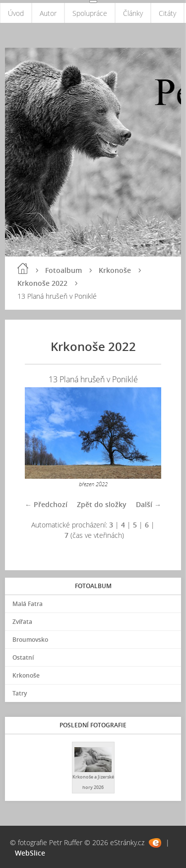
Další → (149, 504)
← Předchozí (46, 504)
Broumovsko (30, 640)
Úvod (16, 13)
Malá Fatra (28, 604)
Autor (48, 13)
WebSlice (30, 853)
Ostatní (23, 657)
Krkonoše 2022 (42, 283)
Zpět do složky (102, 504)
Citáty (167, 13)
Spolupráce (90, 13)
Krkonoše (115, 270)
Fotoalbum (63, 270)
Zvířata (22, 622)
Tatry (20, 693)
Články (133, 13)
